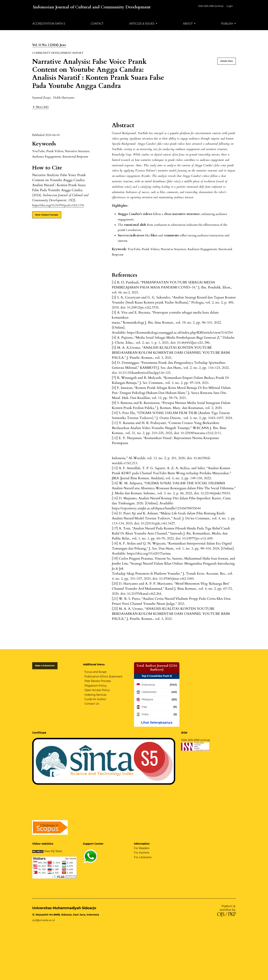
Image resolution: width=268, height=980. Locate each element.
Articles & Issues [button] (142, 24)
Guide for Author (95, 699)
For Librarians (143, 857)
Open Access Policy (97, 690)
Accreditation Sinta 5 (49, 24)
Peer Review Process (98, 681)
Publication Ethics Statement (103, 677)
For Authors (142, 853)
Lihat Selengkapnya (157, 723)
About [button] (188, 24)
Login (230, 6)
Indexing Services (95, 695)
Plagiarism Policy (96, 686)
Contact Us (92, 704)
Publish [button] (227, 24)
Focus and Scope (95, 672)
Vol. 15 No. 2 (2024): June (49, 45)
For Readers (142, 848)
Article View (227, 61)
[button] (40, 107)
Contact (97, 24)
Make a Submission (45, 666)
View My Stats (53, 851)
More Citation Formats (47, 215)
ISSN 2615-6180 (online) (211, 6)
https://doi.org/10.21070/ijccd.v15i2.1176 (58, 205)
